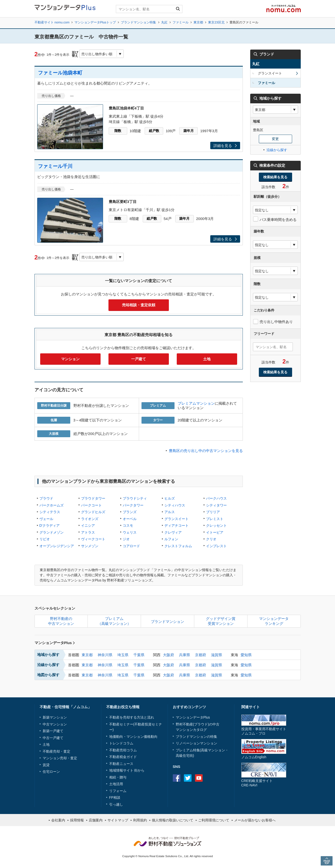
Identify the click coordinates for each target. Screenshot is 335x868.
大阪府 (168, 655)
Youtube (199, 778)
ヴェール (46, 519)
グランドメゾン (52, 532)
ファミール (181, 22)
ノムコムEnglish (254, 757)
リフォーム (118, 791)
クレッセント (216, 525)
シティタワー (216, 505)
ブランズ (130, 512)
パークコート (91, 505)
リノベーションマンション (196, 743)
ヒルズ (170, 498)
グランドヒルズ (93, 512)
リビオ (45, 539)
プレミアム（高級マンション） (114, 621)
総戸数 (154, 131)
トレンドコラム (121, 743)
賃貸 (46, 765)
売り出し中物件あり (276, 322)
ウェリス (130, 532)
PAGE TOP (327, 861)
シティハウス (175, 505)
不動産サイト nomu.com (52, 22)
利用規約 (140, 820)
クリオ (211, 539)
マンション (70, 359)
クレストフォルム (178, 546)
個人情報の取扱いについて (173, 820)
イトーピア (215, 532)
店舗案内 (96, 820)
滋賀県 (217, 655)
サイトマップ (118, 820)
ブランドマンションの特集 (196, 737)
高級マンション (213, 750)
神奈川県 (105, 655)
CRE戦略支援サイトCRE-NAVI (257, 783)
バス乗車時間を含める (278, 220)
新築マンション (55, 717)
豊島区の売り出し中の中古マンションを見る (206, 451)
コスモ (128, 525)
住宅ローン (51, 772)
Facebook (177, 778)
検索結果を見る (275, 177)
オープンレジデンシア (57, 546)
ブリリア (213, 512)
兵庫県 (185, 655)
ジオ (126, 539)
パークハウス (216, 498)
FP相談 (115, 797)
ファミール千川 (55, 166)
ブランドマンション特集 (138, 22)
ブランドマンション (167, 622)
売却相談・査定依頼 (139, 305)
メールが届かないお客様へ (255, 820)
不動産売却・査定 (56, 751)
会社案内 (58, 820)
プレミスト (215, 519)
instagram (210, 778)
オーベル (130, 519)
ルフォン (171, 539)
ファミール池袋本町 (60, 73)
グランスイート (176, 519)
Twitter (188, 778)
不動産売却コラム (123, 750)
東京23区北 (216, 22)
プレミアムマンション (196, 403)
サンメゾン (90, 546)
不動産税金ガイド (123, 757)
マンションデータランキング (274, 621)
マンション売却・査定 (60, 758)
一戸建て (139, 359)
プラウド (46, 498)
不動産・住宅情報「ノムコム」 (66, 707)
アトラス (88, 532)
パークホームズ (52, 505)
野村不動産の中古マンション (61, 621)
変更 (275, 139)
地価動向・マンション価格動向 (133, 737)
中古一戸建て (53, 738)
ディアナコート (176, 525)
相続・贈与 (118, 777)
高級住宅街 (184, 756)
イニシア (88, 525)
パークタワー (133, 505)
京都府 (201, 655)
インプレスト (216, 546)
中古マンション (55, 724)
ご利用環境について (214, 820)
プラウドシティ (135, 498)
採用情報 (77, 820)
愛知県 (246, 655)
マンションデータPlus (55, 643)
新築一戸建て (53, 731)
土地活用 (116, 784)
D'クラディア (50, 525)
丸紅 (164, 22)
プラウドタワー (93, 498)
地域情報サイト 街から (127, 770)
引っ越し (116, 804)
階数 (118, 131)
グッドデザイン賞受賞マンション (221, 621)
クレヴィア (173, 532)
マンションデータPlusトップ (95, 22)
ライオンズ (90, 519)
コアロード (131, 546)
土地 (207, 359)
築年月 (189, 131)
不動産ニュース (121, 764)
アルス (170, 512)
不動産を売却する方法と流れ (132, 717)
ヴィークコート (93, 539)
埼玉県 (123, 655)
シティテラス (50, 512)
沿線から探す (277, 150)
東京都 (198, 22)
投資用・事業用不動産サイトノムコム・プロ (264, 731)
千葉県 (139, 655)
